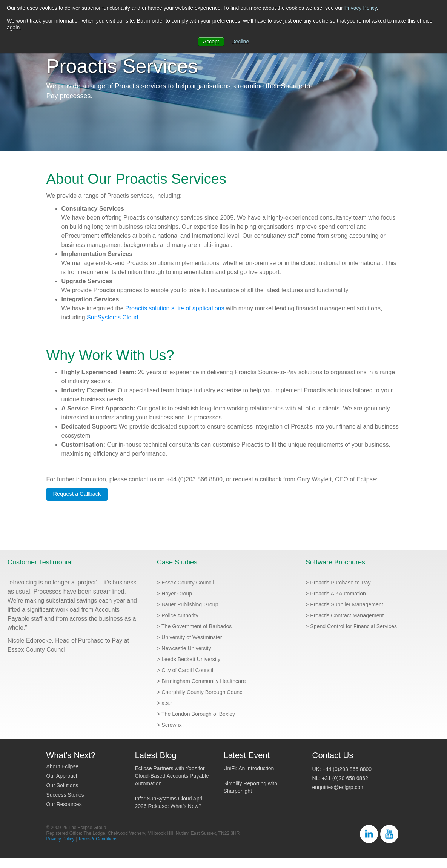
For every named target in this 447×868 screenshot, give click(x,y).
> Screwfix (171, 735)
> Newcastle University (187, 658)
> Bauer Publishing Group (192, 614)
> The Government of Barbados (199, 636)
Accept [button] (211, 42)
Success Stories (65, 805)
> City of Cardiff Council (189, 680)
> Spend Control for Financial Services (357, 636)
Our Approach (63, 786)
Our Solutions (62, 795)
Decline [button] (240, 42)
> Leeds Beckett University (193, 669)
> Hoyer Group (177, 603)
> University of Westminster (194, 647)
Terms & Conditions (98, 849)
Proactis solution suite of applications (175, 317)
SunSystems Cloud (112, 326)
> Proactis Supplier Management (349, 614)
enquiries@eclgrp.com (339, 797)
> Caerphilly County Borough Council (207, 702)
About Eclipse (63, 776)
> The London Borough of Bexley (201, 724)
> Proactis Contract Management (350, 625)
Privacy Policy (361, 8)
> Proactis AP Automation (340, 603)
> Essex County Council (189, 592)
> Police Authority (180, 625)
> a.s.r (165, 713)
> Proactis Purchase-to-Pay (342, 592)
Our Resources (64, 814)
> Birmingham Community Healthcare (207, 691)
